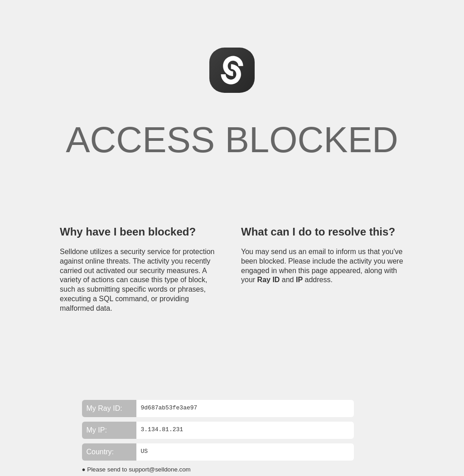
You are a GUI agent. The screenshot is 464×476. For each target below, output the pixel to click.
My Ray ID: (104, 408)
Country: (100, 452)
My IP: (97, 430)
